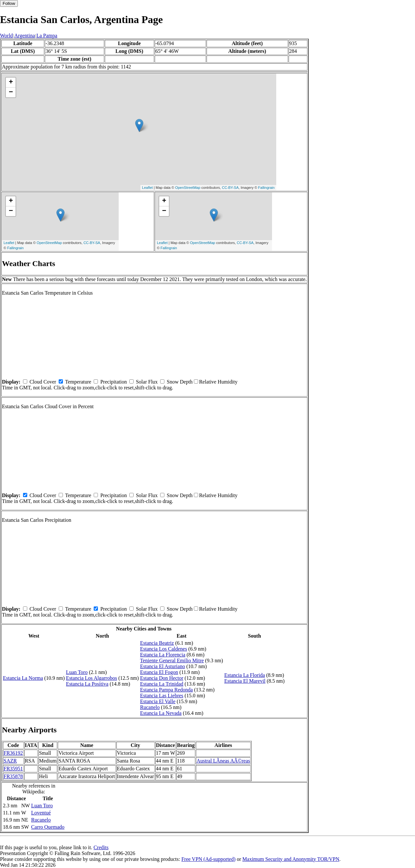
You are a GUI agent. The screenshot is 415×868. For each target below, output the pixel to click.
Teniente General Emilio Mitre (172, 660)
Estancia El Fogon (159, 672)
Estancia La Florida (245, 675)
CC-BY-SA (230, 188)
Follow (9, 3)
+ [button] (11, 82)
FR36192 (13, 753)
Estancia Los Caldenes (164, 649)
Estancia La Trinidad (162, 684)
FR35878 (13, 776)
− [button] (11, 92)
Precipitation (113, 382)
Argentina (25, 36)
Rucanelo (150, 707)
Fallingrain (266, 188)
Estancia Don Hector (162, 678)
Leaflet (147, 188)
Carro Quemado (48, 827)
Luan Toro (77, 672)
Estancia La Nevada (161, 713)
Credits (101, 847)
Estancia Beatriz (157, 643)
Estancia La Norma (23, 678)
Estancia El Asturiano (163, 666)
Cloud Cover (43, 382)
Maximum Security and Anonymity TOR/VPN (291, 859)
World (6, 36)
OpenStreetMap (188, 188)
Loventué (41, 813)
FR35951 (13, 769)
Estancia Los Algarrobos (92, 678)
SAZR (10, 761)
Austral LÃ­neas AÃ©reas (223, 761)
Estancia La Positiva (87, 684)
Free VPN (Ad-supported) (208, 859)
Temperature (78, 382)
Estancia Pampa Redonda (166, 690)
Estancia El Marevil (245, 681)
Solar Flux (147, 382)
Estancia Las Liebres (162, 696)
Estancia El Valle (158, 701)
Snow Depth (180, 382)
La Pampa (47, 36)
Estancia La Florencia (163, 655)
